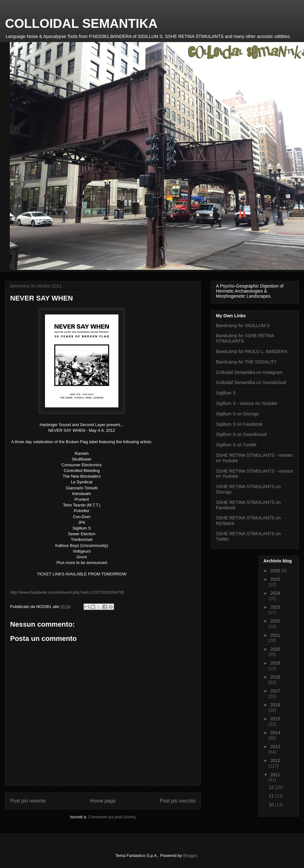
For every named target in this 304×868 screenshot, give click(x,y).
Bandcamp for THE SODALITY (246, 362)
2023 (275, 607)
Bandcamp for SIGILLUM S (243, 325)
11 (272, 796)
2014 (275, 733)
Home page (103, 801)
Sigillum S (226, 393)
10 (272, 805)
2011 (275, 775)
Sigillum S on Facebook (239, 424)
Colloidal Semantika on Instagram (249, 372)
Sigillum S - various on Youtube (247, 403)
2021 (275, 635)
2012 (275, 760)
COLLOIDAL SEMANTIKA (81, 23)
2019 (275, 663)
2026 (276, 571)
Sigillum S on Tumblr (236, 445)
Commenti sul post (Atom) (112, 817)
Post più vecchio (178, 801)
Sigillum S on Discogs (237, 414)
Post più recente (28, 801)
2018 (275, 677)
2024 (275, 593)
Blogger (190, 856)
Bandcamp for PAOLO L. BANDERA (252, 351)
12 (272, 787)
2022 (275, 621)
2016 (275, 705)
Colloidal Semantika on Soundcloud (251, 382)
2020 (275, 649)
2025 (275, 579)
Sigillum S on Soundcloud (241, 434)
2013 (275, 747)
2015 (275, 719)
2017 (275, 691)
